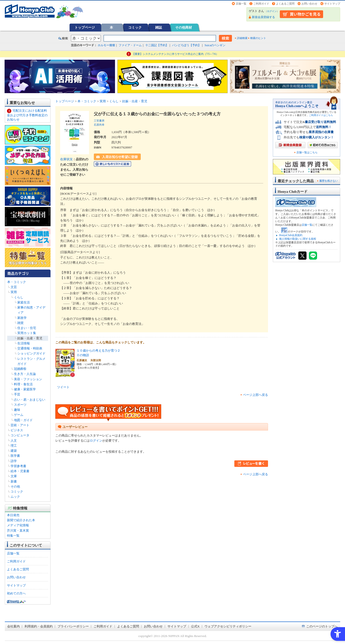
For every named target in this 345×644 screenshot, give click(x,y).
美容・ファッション (28, 379)
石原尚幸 (99, 125)
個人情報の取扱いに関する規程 (298, 239)
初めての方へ (16, 593)
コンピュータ (20, 435)
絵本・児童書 (20, 471)
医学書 (15, 456)
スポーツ (20, 405)
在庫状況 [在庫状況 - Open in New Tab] (66, 159)
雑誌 (159, 27)
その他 (15, 486)
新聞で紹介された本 (21, 520)
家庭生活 (24, 302)
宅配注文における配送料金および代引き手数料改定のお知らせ (27, 115)
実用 (14, 292)
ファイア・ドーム (130, 45)
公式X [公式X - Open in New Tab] (195, 626)
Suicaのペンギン (215, 45)
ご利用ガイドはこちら (321, 115)
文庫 (14, 476)
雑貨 (20, 323)
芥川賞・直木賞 (18, 531)
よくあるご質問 (285, 4)
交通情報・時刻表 (30, 348)
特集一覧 (13, 536)
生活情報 (24, 343)
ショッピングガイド (31, 353)
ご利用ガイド (261, 4)
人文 (14, 441)
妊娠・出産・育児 (30, 338)
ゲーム (19, 415)
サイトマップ (332, 4)
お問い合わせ (309, 4)
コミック (135, 27)
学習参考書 (18, 466)
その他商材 (184, 27)
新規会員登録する (263, 17)
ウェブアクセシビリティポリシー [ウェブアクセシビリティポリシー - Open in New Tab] (228, 626)
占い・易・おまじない (30, 400)
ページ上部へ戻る (256, 395)
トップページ (85, 27)
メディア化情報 (18, 525)
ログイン (272, 11)
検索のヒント (258, 38)
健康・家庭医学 (25, 389)
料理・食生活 (23, 384)
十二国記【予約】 (157, 45)
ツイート (63, 387)
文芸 (14, 287)
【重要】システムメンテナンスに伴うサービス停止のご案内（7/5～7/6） (175, 54)
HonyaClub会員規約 (291, 235)
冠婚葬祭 (20, 369)
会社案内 (13, 626)
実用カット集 (27, 333)
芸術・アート (20, 425)
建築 (14, 451)
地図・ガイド (23, 420)
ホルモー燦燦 (106, 45)
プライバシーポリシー (73, 626)
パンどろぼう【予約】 (186, 45)
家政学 (22, 318)
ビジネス (17, 430)
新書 (14, 481)
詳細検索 (242, 38)
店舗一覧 (241, 4)
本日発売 (13, 515)
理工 (14, 446)
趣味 (17, 410)
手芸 (17, 394)
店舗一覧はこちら (307, 152)
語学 (14, 461)
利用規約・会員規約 (39, 626)
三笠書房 (99, 121)
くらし (19, 297)
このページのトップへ (322, 626)
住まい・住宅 (27, 328)
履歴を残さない (329, 181)
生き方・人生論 (25, 374)
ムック (15, 497)
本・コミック (17, 282)
